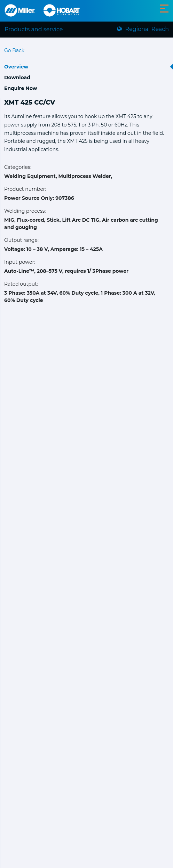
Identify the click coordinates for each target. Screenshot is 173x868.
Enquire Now (21, 88)
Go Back (14, 50)
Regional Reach (143, 29)
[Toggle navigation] (164, 9)
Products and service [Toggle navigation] (34, 29)
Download (17, 77)
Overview (16, 67)
